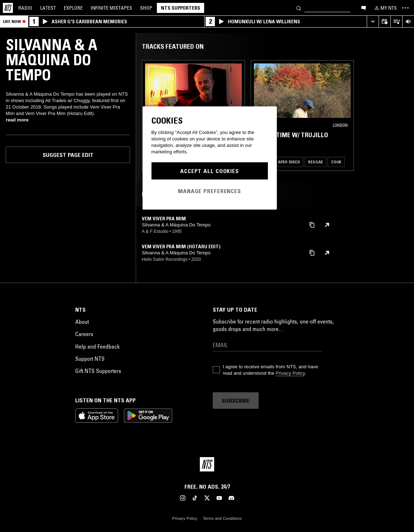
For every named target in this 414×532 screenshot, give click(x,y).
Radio (25, 8)
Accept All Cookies (210, 171)
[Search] (299, 8)
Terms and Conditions (222, 518)
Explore (73, 8)
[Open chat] (364, 8)
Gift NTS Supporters (98, 371)
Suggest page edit (68, 155)
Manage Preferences (210, 191)
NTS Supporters (180, 8)
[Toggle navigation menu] (405, 8)
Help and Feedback (97, 346)
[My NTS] (385, 8)
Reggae (316, 162)
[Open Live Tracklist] (396, 22)
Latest (48, 8)
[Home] (8, 8)
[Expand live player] (373, 22)
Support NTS (90, 359)
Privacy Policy (290, 373)
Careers (84, 334)
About (82, 322)
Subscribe (236, 401)
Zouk (336, 162)
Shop (146, 8)
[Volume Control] (408, 22)
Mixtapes (111, 8)
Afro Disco (289, 162)
